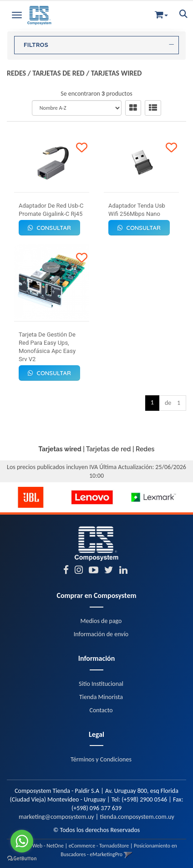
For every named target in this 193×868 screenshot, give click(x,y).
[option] (31, 497)
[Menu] (17, 14)
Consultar (49, 228)
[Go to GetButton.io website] (22, 859)
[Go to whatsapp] (22, 841)
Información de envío (101, 634)
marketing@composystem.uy (56, 817)
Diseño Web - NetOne (40, 846)
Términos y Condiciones (101, 759)
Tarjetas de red (58, 73)
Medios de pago (101, 621)
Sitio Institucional (101, 684)
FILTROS (99, 45)
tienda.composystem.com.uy (137, 817)
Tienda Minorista (101, 697)
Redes (16, 73)
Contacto (101, 710)
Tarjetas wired (117, 73)
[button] (161, 13)
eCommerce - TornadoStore (99, 846)
